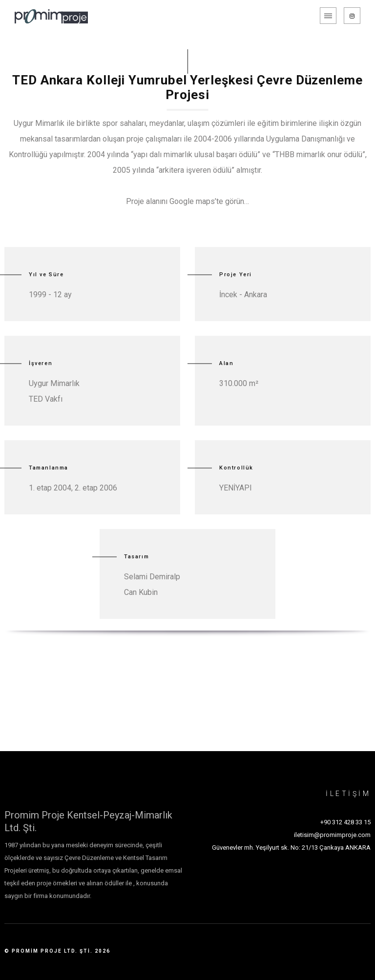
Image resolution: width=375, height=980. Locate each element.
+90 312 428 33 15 (345, 822)
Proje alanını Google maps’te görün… (187, 201)
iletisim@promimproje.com (332, 835)
